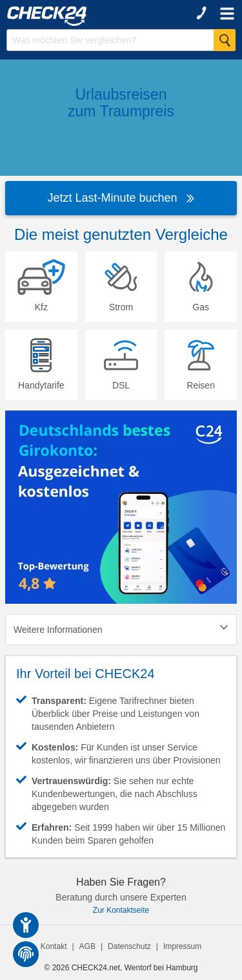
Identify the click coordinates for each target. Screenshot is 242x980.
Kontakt (54, 946)
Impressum (182, 946)
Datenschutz (129, 946)
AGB (87, 946)
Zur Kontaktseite (121, 910)
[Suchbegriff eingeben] (121, 40)
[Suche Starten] (225, 40)
